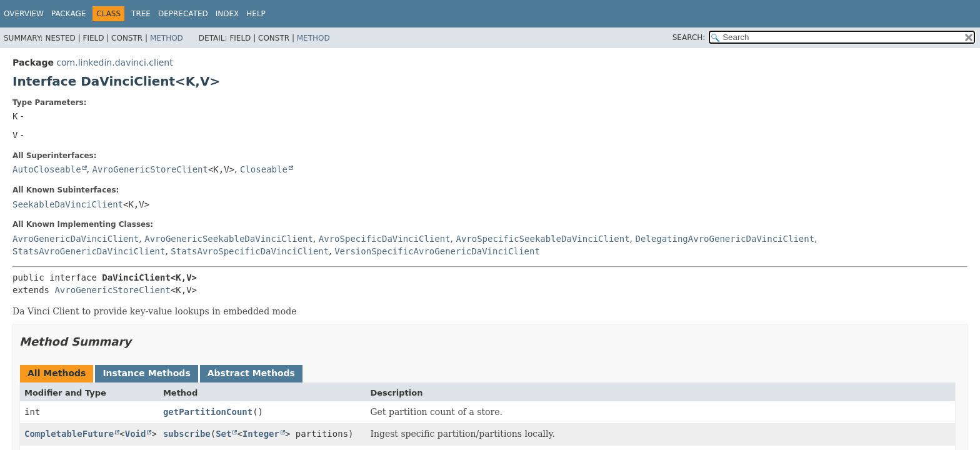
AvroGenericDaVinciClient (76, 239)
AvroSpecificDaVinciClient (385, 239)
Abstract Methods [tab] (251, 373)
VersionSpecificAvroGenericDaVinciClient (437, 251)
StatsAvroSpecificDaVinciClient (250, 251)
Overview (24, 14)
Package (68, 14)
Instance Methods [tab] (146, 373)
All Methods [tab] (57, 373)
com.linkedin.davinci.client (114, 62)
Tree (141, 14)
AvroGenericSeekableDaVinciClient (229, 239)
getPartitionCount (208, 412)
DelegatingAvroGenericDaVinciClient (725, 239)
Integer (261, 434)
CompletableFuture (69, 434)
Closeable (264, 169)
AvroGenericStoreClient (150, 169)
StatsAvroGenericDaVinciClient (89, 251)
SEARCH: (689, 37)
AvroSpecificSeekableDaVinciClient (542, 239)
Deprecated (183, 14)
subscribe (187, 434)
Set (223, 434)
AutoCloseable (47, 169)
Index (227, 14)
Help (256, 14)
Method (167, 38)
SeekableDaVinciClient (68, 204)
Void (136, 434)
